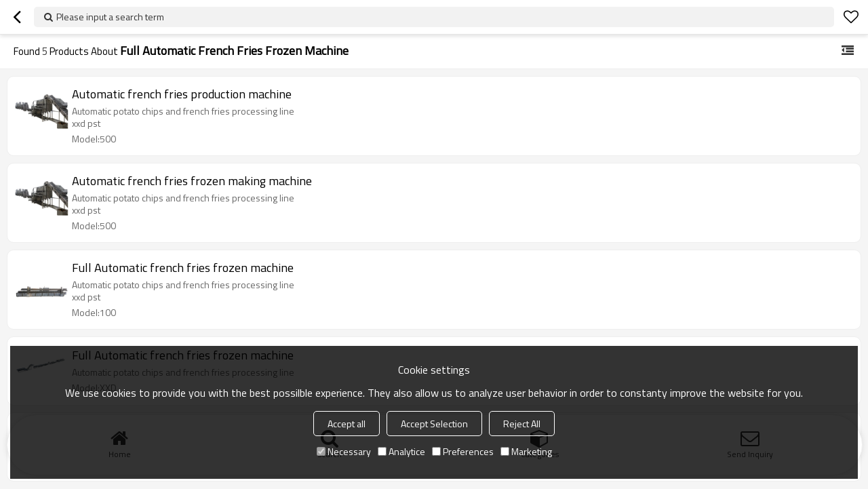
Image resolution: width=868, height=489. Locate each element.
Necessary (344, 451)
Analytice (401, 451)
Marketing (526, 451)
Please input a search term (110, 17)
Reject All (522, 424)
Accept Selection (434, 424)
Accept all (347, 424)
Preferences (463, 451)
